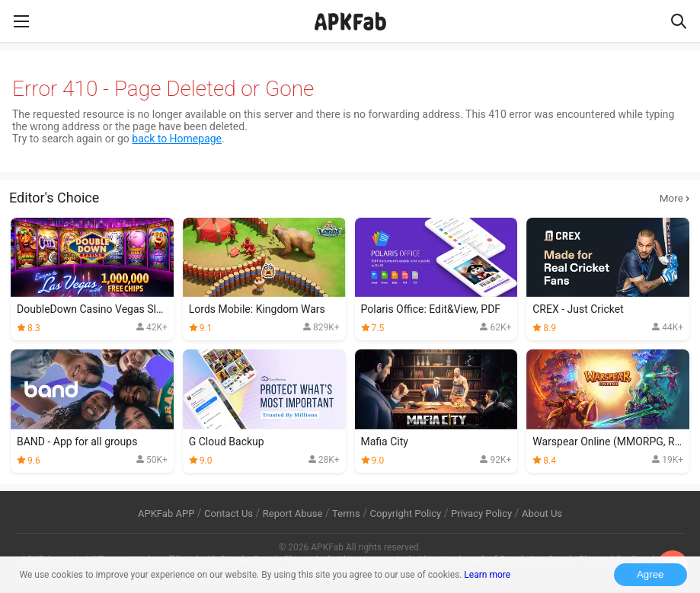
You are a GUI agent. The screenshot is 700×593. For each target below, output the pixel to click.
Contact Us (229, 513)
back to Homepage (177, 139)
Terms (346, 513)
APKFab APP (166, 513)
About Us (542, 513)
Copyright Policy (405, 513)
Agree (650, 574)
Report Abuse (293, 513)
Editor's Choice (350, 198)
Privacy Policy (481, 513)
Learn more (487, 575)
